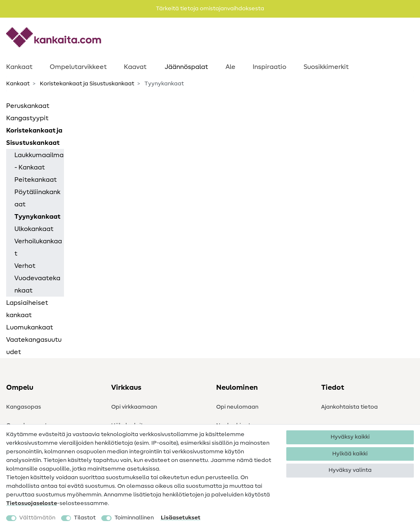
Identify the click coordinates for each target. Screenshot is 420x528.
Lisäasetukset (181, 518)
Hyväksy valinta (350, 470)
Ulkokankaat (34, 229)
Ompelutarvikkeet (78, 67)
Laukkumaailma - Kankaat (39, 161)
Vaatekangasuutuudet (34, 346)
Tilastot (85, 518)
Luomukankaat (30, 327)
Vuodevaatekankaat (37, 284)
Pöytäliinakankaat (37, 198)
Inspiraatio (269, 67)
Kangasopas (24, 407)
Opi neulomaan (237, 407)
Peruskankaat (28, 106)
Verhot (25, 266)
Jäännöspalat (186, 67)
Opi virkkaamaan (134, 407)
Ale (231, 67)
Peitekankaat (35, 180)
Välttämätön (37, 518)
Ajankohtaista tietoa (349, 407)
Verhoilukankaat (38, 247)
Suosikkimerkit (326, 67)
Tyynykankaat (37, 217)
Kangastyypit (27, 118)
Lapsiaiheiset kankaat (27, 309)
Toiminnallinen (134, 518)
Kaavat (135, 67)
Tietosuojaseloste (32, 503)
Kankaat (19, 67)
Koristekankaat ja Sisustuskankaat (86, 84)
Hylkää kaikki (350, 454)
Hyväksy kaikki (350, 437)
